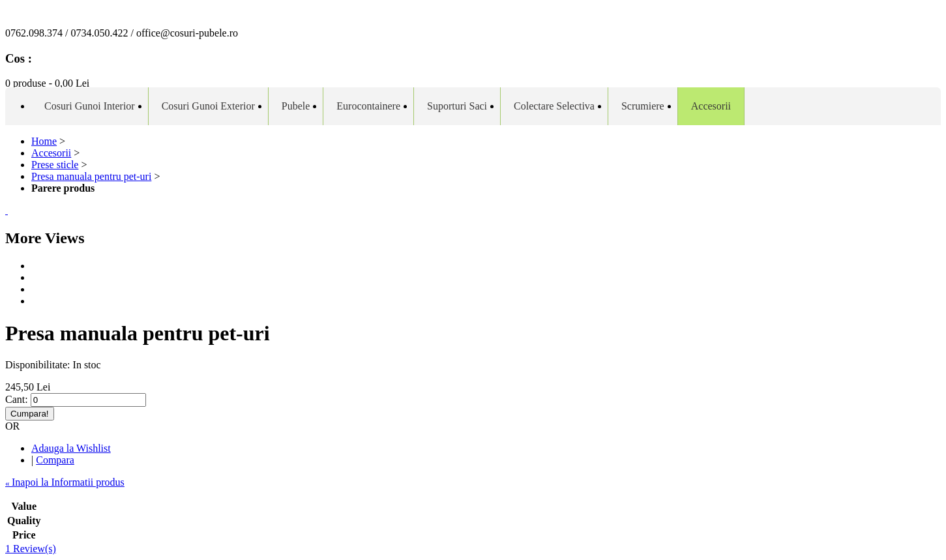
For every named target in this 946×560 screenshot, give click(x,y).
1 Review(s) (31, 549)
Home (44, 141)
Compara (55, 460)
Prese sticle (55, 165)
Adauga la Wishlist (71, 448)
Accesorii (51, 153)
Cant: (17, 399)
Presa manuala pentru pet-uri (91, 176)
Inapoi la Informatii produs (65, 482)
